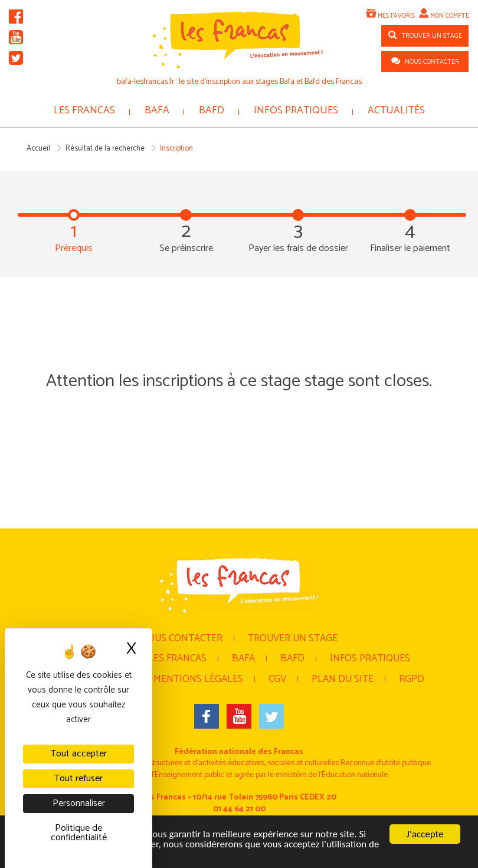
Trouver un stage (293, 638)
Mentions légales (198, 679)
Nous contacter (181, 638)
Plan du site (343, 679)
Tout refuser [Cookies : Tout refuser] (78, 779)
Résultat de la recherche (105, 149)
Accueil (38, 149)
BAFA (157, 111)
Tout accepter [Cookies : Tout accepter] (79, 754)
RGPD (412, 679)
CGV (277, 679)
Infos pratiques (296, 111)
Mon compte (450, 16)
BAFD (212, 111)
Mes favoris (396, 16)
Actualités (396, 111)
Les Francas (84, 111)
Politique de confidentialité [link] (79, 833)
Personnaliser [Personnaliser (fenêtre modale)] (79, 803)
